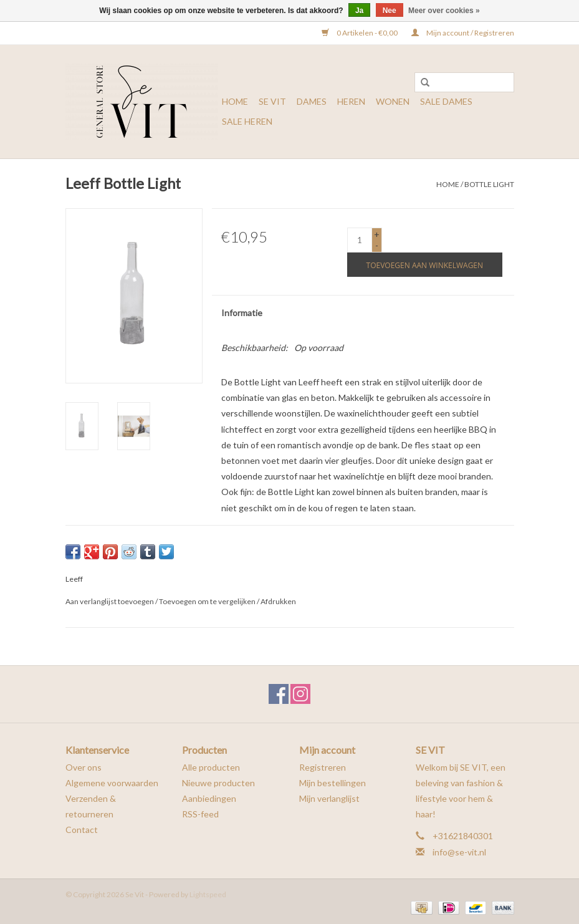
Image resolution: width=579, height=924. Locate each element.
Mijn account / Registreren (463, 33)
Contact (82, 830)
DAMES (312, 101)
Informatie (242, 313)
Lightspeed (208, 894)
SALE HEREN (247, 121)
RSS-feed (200, 814)
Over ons (84, 767)
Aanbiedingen (209, 798)
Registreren (323, 767)
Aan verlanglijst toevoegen (110, 601)
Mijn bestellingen (333, 783)
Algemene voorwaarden (112, 783)
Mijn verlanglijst (329, 798)
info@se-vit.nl (459, 852)
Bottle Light (489, 184)
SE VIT (272, 101)
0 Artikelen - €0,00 (360, 33)
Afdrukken (278, 601)
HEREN (351, 101)
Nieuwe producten (218, 783)
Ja (359, 11)
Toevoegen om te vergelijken (208, 601)
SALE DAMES (446, 101)
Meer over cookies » (444, 11)
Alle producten (211, 767)
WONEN (393, 101)
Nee (390, 11)
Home (235, 101)
